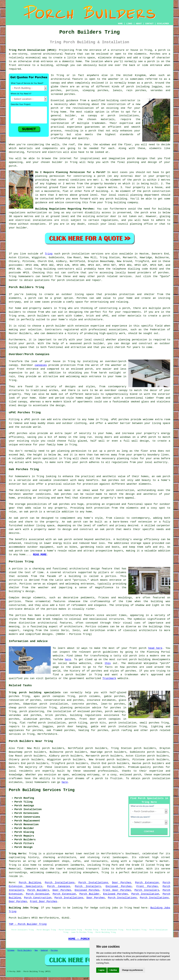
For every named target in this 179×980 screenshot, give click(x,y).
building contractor (121, 100)
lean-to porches (113, 704)
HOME (120, 24)
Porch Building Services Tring (42, 790)
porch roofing (122, 730)
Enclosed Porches (119, 886)
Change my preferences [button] (132, 970)
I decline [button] (113, 970)
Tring (49, 254)
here (68, 659)
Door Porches (122, 883)
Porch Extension (147, 883)
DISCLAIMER (163, 24)
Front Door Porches (117, 890)
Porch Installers (88, 886)
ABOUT (139, 24)
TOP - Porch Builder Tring (28, 924)
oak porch (163, 476)
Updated (44, 950)
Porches (82, 298)
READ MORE (40, 555)
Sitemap (11, 950)
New (36, 950)
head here (155, 648)
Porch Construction (38, 898)
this (108, 663)
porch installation (156, 778)
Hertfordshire (47, 734)
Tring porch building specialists (35, 693)
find (20, 748)
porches (163, 273)
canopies (41, 365)
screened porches (63, 94)
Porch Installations (60, 883)
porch (13, 166)
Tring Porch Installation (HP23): (33, 50)
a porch (91, 131)
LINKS (129, 24)
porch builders (114, 767)
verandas (156, 90)
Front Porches (147, 886)
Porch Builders (38, 890)
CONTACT (149, 24)
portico (52, 609)
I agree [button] (101, 970)
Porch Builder (89, 894)
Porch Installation (145, 894)
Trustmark (109, 678)
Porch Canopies (59, 886)
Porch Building (30, 883)
